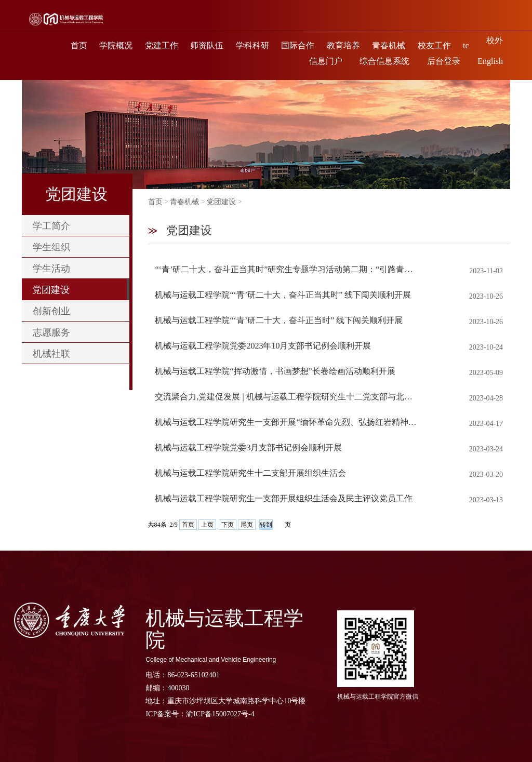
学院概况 (116, 45)
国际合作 (298, 45)
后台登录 (444, 61)
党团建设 (51, 289)
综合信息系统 (384, 61)
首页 (79, 45)
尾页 (247, 525)
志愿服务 (51, 332)
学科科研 (252, 45)
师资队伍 (207, 45)
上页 (207, 525)
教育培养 (343, 45)
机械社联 (51, 353)
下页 (228, 525)
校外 (495, 40)
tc (466, 45)
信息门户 (326, 61)
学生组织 (51, 247)
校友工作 (434, 45)
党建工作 (162, 45)
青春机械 (389, 45)
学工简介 (51, 225)
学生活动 (51, 268)
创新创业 (51, 311)
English (490, 61)
